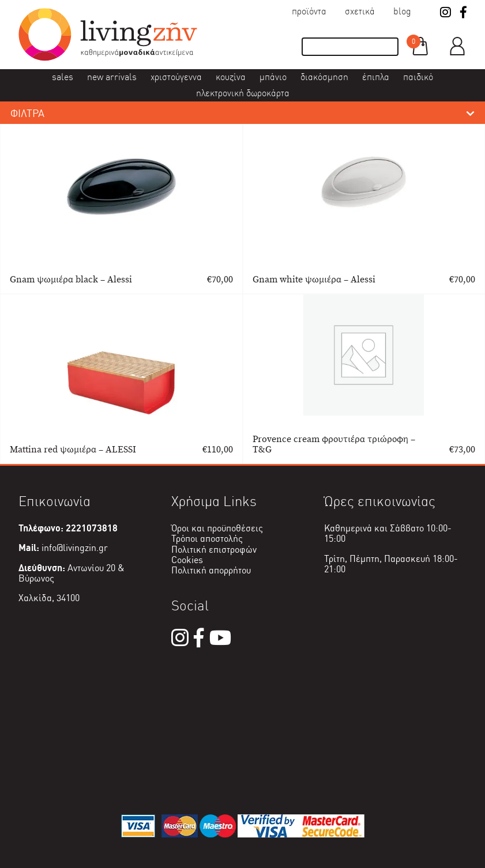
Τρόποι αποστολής (207, 539)
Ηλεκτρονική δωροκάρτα (243, 93)
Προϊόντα (309, 11)
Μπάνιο (273, 77)
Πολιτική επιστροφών (214, 550)
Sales (63, 77)
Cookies (187, 560)
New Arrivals (112, 77)
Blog (402, 11)
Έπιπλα (376, 77)
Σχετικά (360, 11)
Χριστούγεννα (176, 77)
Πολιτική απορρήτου (211, 570)
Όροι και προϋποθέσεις (217, 528)
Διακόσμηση (324, 77)
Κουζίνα (231, 77)
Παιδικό (418, 77)
